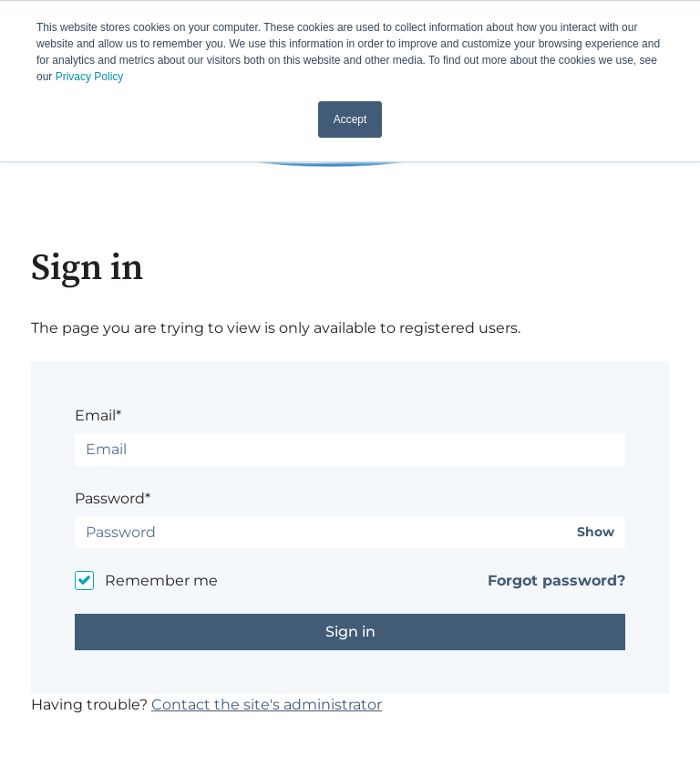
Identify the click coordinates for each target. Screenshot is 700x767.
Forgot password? (556, 580)
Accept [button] (350, 119)
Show (596, 532)
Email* (98, 415)
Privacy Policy (90, 77)
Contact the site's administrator (267, 705)
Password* (113, 498)
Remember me (161, 580)
